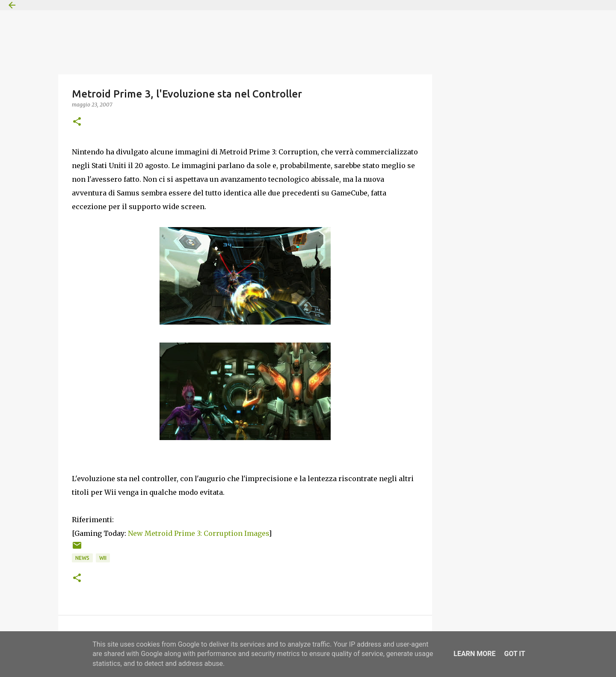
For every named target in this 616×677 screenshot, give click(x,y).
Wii (103, 558)
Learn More (474, 654)
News (82, 558)
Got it (514, 654)
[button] (77, 122)
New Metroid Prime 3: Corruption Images (198, 533)
